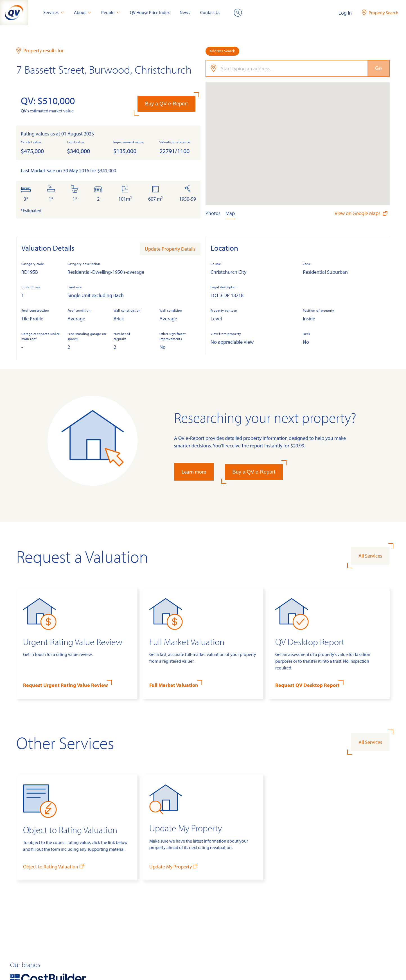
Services (54, 12)
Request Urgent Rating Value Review (66, 685)
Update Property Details (170, 249)
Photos (213, 213)
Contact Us (210, 12)
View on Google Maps (362, 213)
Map (230, 213)
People (110, 12)
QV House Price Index (150, 12)
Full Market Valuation (174, 685)
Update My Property (174, 866)
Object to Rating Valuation (54, 866)
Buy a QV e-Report (166, 104)
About (83, 12)
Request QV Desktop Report (307, 685)
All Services (370, 556)
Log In (345, 13)
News (185, 12)
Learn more (194, 472)
